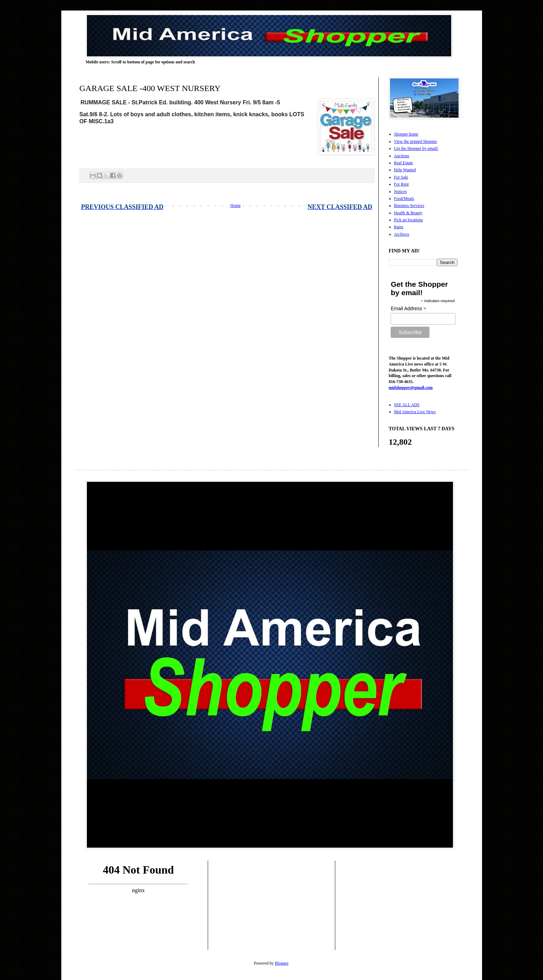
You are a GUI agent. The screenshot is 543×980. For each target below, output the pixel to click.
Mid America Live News (415, 412)
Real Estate (404, 163)
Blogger (282, 963)
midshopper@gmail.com (411, 388)
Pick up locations (409, 220)
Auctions (402, 156)
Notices (401, 192)
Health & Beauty (408, 213)
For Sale (401, 177)
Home (236, 206)
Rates (399, 227)
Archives (402, 234)
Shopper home (406, 134)
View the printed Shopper (416, 141)
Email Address (408, 309)
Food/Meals (404, 199)
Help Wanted (405, 170)
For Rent (401, 184)
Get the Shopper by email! (416, 148)
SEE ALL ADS (407, 405)
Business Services (409, 206)
